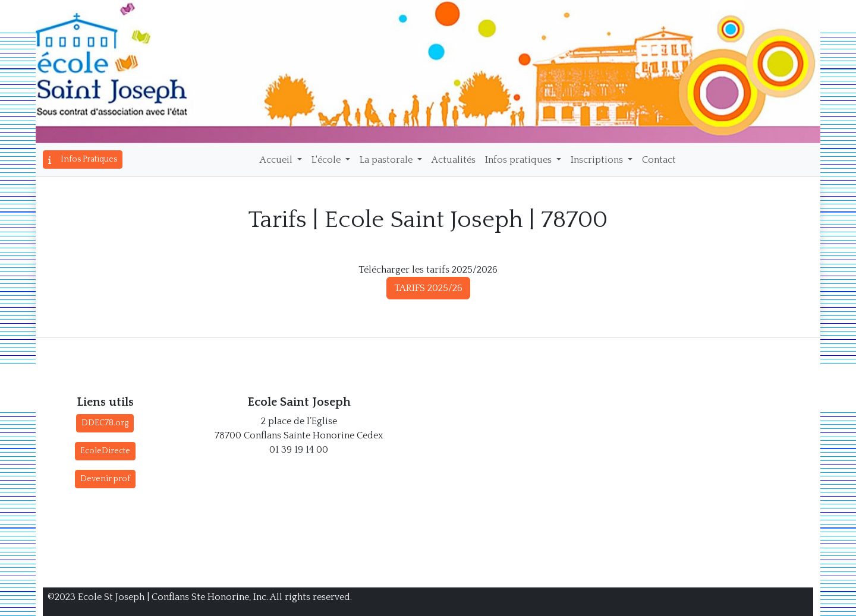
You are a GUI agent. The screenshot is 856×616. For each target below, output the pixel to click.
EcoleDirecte (105, 451)
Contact (659, 160)
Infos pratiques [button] (520, 160)
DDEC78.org (105, 423)
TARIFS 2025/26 (428, 288)
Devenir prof (105, 479)
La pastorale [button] (387, 160)
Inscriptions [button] (598, 160)
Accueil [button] (277, 160)
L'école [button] (327, 160)
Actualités (454, 160)
